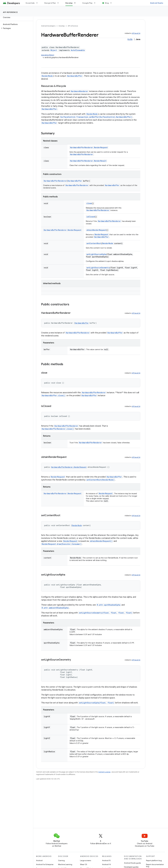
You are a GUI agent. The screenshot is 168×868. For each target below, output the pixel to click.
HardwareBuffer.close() (54, 396)
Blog (107, 3)
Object (54, 50)
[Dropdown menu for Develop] (76, 3)
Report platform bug (154, 860)
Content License (104, 772)
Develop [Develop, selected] (69, 3)
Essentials (30, 3)
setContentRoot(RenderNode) (100, 480)
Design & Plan (50, 3)
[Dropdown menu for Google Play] (96, 3)
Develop (62, 26)
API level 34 (136, 33)
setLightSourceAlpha (96, 254)
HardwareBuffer (75, 76)
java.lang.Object (48, 55)
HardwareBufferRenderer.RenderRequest (89, 147)
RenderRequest (101, 234)
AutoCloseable (78, 50)
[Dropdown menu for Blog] (112, 3)
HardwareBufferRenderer (82, 154)
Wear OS (84, 864)
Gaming (61, 860)
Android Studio (157, 3)
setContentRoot (94, 243)
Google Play (87, 3)
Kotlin (130, 39)
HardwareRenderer (79, 91)
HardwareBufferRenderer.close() (58, 429)
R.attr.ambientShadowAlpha (55, 608)
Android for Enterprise (45, 864)
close (89, 203)
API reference (10, 12)
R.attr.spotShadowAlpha (109, 605)
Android (39, 860)
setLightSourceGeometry (98, 268)
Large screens (86, 860)
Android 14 (106, 864)
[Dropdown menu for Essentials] (38, 3)
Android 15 (106, 860)
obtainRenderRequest (96, 230)
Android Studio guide (132, 863)
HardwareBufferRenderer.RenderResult (88, 161)
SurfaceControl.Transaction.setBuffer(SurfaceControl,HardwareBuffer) (96, 117)
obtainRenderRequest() (101, 541)
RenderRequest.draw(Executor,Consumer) (62, 544)
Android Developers (48, 26)
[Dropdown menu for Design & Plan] (59, 3)
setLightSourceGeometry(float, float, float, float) (106, 613)
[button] (16, 28)
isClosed (91, 217)
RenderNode (47, 76)
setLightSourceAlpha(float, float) (97, 703)
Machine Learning (65, 864)
